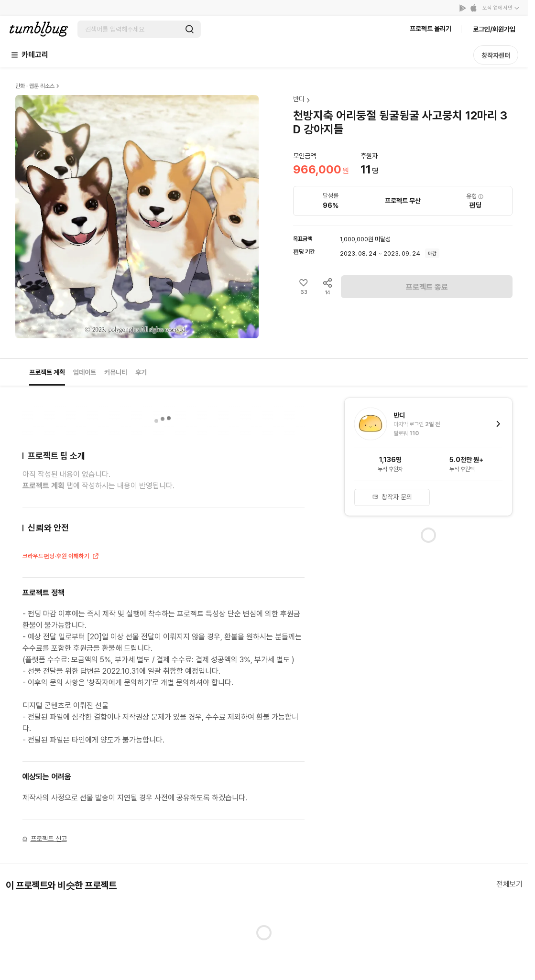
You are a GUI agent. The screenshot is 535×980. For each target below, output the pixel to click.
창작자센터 (496, 55)
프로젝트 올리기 (431, 29)
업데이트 (85, 372)
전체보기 (509, 884)
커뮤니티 (116, 372)
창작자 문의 (392, 497)
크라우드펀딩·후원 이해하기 (61, 557)
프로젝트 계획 (47, 372)
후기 (141, 372)
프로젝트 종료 (427, 287)
